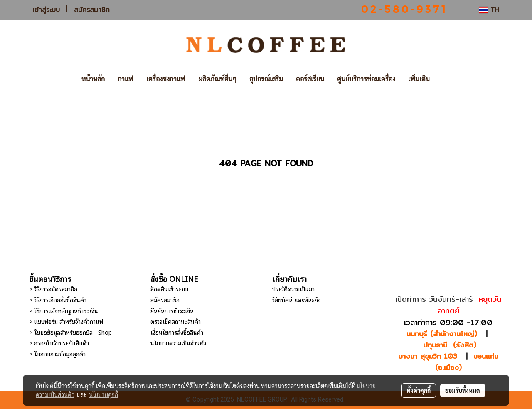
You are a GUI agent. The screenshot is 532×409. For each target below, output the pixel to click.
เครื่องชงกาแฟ (166, 79)
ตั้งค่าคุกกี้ (419, 390)
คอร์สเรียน (310, 79)
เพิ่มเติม (419, 79)
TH (489, 10)
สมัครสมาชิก (92, 10)
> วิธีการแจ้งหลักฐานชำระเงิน (64, 310)
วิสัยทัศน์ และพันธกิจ (297, 299)
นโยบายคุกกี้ (103, 394)
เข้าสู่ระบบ (46, 10)
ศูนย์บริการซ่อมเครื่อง (366, 79)
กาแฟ (126, 79)
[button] (448, 79)
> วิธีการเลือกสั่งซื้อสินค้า (58, 299)
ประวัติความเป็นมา (293, 289)
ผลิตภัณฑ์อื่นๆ (217, 79)
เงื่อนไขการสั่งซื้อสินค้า (177, 332)
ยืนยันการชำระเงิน (172, 310)
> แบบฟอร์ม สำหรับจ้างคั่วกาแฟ (66, 321)
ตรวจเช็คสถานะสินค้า (176, 321)
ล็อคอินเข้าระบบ (169, 289)
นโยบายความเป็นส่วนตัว (178, 343)
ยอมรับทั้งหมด (463, 390)
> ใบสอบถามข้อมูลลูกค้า (57, 354)
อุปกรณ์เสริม (266, 79)
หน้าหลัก (93, 79)
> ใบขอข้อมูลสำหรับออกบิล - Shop (70, 332)
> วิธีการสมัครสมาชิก (53, 289)
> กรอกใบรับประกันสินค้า (59, 343)
